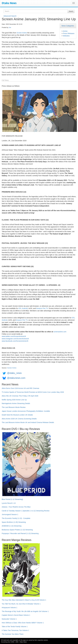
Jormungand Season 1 (10, 514)
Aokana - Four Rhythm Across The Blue (16, 507)
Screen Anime (22, 33)
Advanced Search (10, 16)
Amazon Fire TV (42, 308)
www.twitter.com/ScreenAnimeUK (14, 336)
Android (25, 308)
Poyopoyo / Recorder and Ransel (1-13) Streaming (20, 533)
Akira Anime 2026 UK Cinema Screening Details (19, 419)
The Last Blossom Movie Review (14, 407)
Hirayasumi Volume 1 (9, 608)
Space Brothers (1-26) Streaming (14, 522)
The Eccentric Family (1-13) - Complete (16, 518)
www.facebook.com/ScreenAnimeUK (15, 341)
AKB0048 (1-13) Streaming (12, 526)
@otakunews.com (16, 378)
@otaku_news (14, 373)
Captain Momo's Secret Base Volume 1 (16, 615)
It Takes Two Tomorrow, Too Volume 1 (15, 630)
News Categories (68, 26)
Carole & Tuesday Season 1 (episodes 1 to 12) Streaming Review (26, 511)
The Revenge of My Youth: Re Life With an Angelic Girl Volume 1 (25, 611)
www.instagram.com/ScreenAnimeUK (15, 339)
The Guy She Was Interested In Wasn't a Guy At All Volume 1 (24, 600)
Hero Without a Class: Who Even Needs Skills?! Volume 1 (23, 623)
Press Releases (69, 33)
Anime (65, 31)
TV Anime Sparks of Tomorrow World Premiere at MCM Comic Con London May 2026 (33, 392)
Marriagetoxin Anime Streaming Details (16, 403)
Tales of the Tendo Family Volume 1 (15, 627)
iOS (20, 308)
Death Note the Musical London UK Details (17, 415)
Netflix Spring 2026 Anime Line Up (14, 400)
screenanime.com (60, 332)
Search (71, 11)
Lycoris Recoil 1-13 (9, 503)
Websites (66, 36)
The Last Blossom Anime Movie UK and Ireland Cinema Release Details (28, 422)
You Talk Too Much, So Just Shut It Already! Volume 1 (21, 604)
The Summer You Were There (13, 634)
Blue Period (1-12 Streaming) (12, 499)
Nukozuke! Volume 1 (9, 619)
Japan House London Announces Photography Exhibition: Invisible (26, 411)
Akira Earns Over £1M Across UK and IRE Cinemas (20, 388)
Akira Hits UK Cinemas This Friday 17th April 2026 (20, 396)
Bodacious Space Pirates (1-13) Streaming (17, 530)
